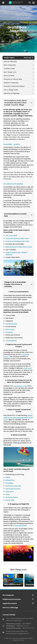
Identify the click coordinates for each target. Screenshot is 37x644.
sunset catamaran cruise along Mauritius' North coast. (18, 418)
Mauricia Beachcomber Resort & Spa (19, 247)
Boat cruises (10, 500)
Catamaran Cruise (20, 386)
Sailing (8, 477)
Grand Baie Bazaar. (20, 525)
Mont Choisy (10, 329)
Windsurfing (10, 480)
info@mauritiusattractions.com (17, 631)
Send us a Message (10, 608)
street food (27, 368)
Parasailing (9, 483)
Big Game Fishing (12, 497)
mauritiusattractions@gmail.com (18, 634)
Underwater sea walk (13, 486)
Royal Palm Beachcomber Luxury (17, 238)
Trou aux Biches (11, 340)
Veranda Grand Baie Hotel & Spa (17, 241)
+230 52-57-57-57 (17, 626)
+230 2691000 (19, 624)
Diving (8, 494)
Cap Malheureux (11, 324)
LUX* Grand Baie (11, 236)
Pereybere (9, 332)
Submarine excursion (13, 489)
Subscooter (10, 492)
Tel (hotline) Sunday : (14, 628)
